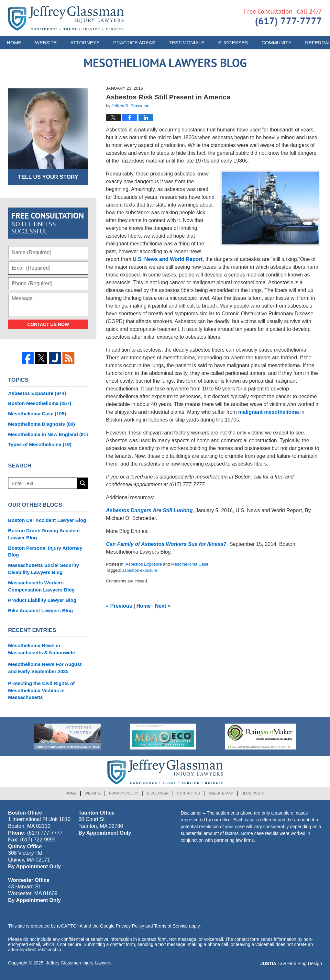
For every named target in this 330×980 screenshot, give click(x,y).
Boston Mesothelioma (40, 403)
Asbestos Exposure (144, 564)
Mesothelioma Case (190, 564)
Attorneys (85, 43)
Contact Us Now (48, 324)
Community (276, 43)
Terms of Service (171, 926)
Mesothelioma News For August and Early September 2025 (45, 668)
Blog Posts (253, 793)
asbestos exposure (140, 570)
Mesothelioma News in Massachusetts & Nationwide (42, 649)
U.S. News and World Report (168, 259)
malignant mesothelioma (269, 412)
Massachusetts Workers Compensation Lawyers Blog (41, 586)
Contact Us (188, 793)
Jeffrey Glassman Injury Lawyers (79, 963)
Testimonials (187, 43)
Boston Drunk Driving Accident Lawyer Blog (44, 534)
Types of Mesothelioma (40, 444)
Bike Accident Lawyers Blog (40, 610)
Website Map (221, 793)
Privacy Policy (124, 793)
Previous (119, 606)
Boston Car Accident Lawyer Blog (47, 520)
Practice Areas (134, 43)
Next (163, 606)
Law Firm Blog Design (291, 963)
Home (14, 43)
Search (83, 483)
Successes (233, 43)
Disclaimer (158, 793)
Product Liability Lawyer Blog (42, 600)
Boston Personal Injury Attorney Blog (45, 552)
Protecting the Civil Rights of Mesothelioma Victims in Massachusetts (41, 690)
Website (46, 43)
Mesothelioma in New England (48, 434)
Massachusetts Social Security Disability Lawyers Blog (44, 569)
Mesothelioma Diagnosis (42, 424)
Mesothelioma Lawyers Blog (66, 18)
